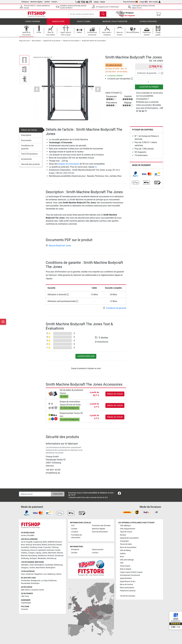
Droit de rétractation (100, 532)
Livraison (75, 532)
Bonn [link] (23, 545)
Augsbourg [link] (38, 542)
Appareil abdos (126, 578)
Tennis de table (126, 544)
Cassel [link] (57, 550)
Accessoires (26, 161)
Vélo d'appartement (128, 529)
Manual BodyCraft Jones (58, 247)
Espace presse (98, 550)
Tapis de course (126, 532)
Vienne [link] (59, 574)
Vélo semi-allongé (127, 560)
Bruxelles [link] (31, 535)
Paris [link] (27, 596)
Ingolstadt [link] (42, 550)
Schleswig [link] (25, 558)
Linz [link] (45, 574)
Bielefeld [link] (51, 542)
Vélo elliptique (125, 526)
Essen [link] (40, 547)
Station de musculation (71, 43)
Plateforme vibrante (128, 591)
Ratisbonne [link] (42, 556)
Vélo (122, 563)
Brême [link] (44, 545)
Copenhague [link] (26, 603)
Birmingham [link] (39, 565)
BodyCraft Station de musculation (94, 43)
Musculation (58, 23)
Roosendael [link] (26, 583)
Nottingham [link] (50, 568)
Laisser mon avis (86, 358)
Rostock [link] (51, 556)
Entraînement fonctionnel (130, 575)
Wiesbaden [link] (42, 558)
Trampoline (124, 541)
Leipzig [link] (38, 553)
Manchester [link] (40, 568)
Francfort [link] (47, 547)
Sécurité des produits (30, 166)
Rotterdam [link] (35, 583)
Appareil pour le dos (128, 581)
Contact (54, 2)
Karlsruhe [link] (50, 550)
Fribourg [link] (55, 547)
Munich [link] (60, 553)
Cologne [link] (31, 553)
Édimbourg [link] (58, 565)
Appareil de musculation (52, 43)
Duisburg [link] (34, 547)
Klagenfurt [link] (38, 574)
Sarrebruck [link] (59, 556)
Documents (26, 142)
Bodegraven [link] (36, 581)
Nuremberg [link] (33, 556)
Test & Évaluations (29, 156)
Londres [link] (32, 568)
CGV (73, 526)
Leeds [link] (32, 565)
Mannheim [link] (52, 553)
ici (96, 169)
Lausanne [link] (34, 590)
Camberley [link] (49, 565)
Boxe (122, 557)
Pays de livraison (130, 2)
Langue (143, 2)
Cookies (74, 529)
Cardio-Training (33, 23)
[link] (135, 176)
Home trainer (125, 566)
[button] (37, 91)
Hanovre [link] (34, 550)
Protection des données (101, 526)
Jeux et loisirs (83, 23)
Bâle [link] (23, 590)
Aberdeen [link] (25, 565)
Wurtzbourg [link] (52, 558)
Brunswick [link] (37, 545)
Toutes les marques (128, 596)
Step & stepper (126, 569)
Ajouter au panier (149, 89)
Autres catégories (148, 23)
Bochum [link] (59, 542)
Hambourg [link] (25, 550)
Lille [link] (22, 596)
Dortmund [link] (52, 545)
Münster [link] (24, 556)
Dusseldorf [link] (25, 547)
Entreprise (25, 2)
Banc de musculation (128, 547)
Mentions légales (36, 2)
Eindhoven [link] (53, 581)
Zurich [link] (42, 590)
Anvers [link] (24, 535)
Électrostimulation (127, 588)
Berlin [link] (45, 542)
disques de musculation (69, 166)
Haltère (123, 554)
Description (26, 137)
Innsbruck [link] (29, 574)
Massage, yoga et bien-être (115, 23)
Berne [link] (27, 590)
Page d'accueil (24, 43)
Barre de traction (127, 585)
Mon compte (155, 2)
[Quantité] (149, 84)
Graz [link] (23, 574)
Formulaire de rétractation (76, 536)
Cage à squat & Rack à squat (131, 572)
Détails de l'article (29, 132)
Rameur (123, 535)
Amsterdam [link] (26, 581)
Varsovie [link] (24, 609)
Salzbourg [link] (51, 574)
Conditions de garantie (27, 149)
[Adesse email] (35, 494)
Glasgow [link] (24, 568)
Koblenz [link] (24, 553)
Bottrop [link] (29, 545)
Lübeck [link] (44, 553)
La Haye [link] (44, 581)
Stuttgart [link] (33, 558)
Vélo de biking (125, 551)
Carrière (47, 2)
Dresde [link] (59, 545)
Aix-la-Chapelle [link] (27, 542)
